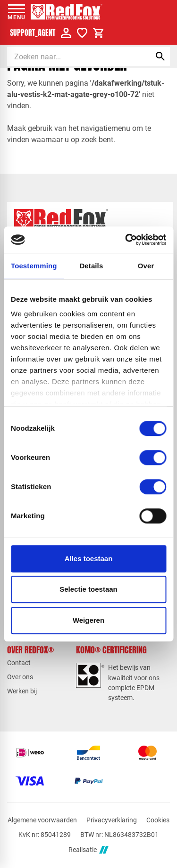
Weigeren (88, 620)
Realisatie (88, 850)
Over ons (20, 677)
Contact (19, 663)
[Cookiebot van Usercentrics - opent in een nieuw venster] (126, 240)
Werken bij (22, 691)
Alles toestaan (89, 559)
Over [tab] (146, 266)
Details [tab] (91, 266)
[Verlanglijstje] (82, 33)
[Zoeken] (71, 56)
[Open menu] (17, 12)
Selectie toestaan (88, 589)
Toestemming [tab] (34, 266)
